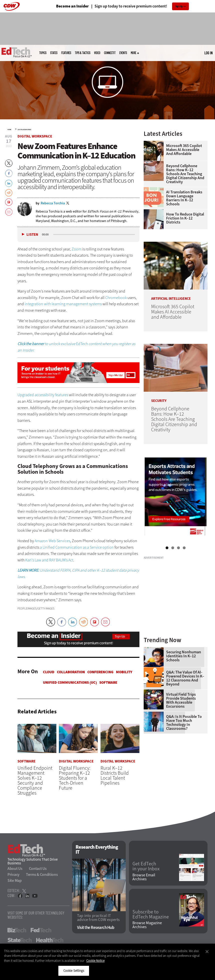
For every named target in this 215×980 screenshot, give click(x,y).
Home (9, 130)
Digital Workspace (24, 130)
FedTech (41, 930)
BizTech (17, 930)
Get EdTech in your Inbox (146, 867)
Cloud (49, 672)
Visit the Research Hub (96, 928)
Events (123, 53)
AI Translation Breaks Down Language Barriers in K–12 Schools (184, 198)
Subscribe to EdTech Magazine (151, 915)
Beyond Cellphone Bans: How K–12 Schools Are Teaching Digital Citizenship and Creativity (185, 174)
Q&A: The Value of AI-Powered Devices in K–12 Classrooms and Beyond (185, 678)
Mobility (124, 672)
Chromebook (116, 298)
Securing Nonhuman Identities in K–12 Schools (184, 656)
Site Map (15, 880)
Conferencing (100, 672)
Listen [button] (32, 235)
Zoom (77, 249)
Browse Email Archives (144, 877)
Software (108, 682)
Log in (208, 53)
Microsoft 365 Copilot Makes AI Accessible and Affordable (184, 150)
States (54, 53)
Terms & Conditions (42, 874)
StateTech (20, 940)
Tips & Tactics (83, 53)
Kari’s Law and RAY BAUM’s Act (49, 560)
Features (66, 53)
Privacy (13, 874)
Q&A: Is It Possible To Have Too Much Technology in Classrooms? (184, 723)
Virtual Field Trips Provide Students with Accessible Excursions (181, 700)
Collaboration (71, 672)
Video (97, 53)
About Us (15, 868)
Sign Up (179, 6)
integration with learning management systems (64, 304)
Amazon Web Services (52, 541)
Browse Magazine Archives (147, 925)
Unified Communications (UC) (70, 682)
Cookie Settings (74, 971)
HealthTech (50, 940)
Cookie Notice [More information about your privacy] (95, 961)
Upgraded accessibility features (43, 395)
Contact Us (38, 868)
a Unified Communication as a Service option (77, 547)
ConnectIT (110, 53)
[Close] (207, 952)
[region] (107, 962)
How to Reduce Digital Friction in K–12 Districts (185, 218)
